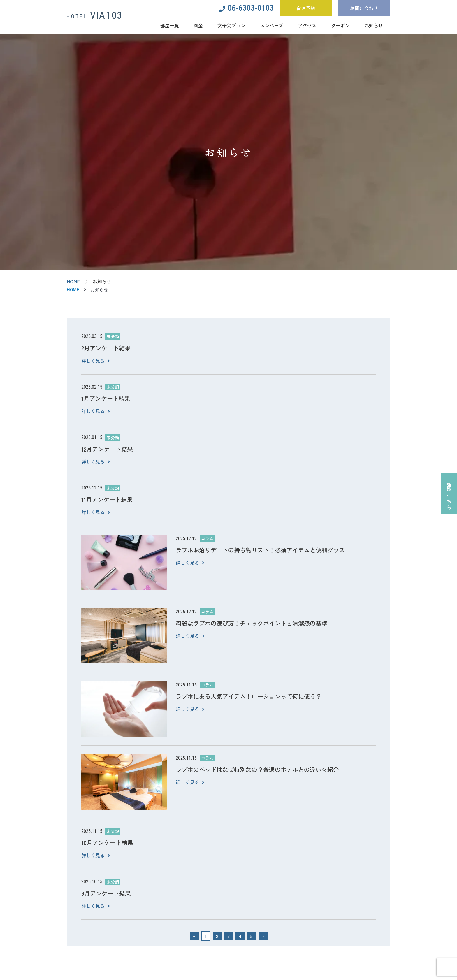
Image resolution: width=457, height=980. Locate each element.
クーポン (340, 25)
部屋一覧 (170, 25)
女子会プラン (231, 25)
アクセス (307, 25)
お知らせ (374, 25)
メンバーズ (272, 25)
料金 (198, 25)
